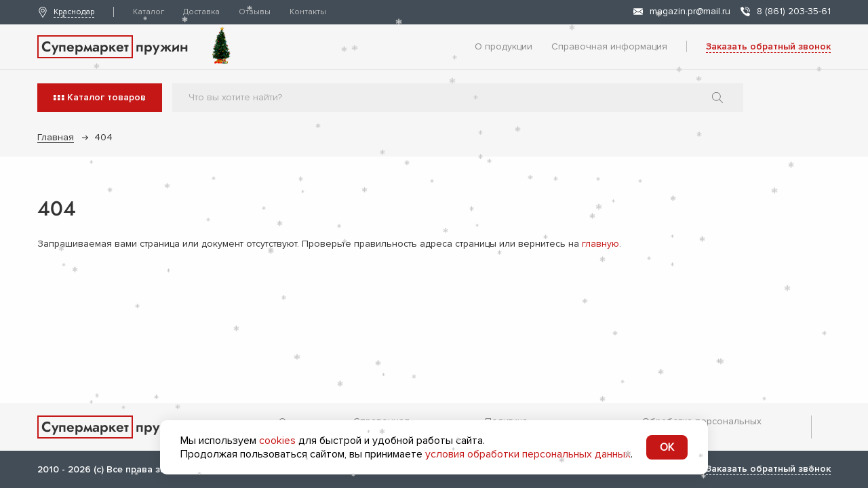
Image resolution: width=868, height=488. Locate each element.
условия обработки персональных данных (528, 454)
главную (600, 244)
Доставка (201, 12)
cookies (277, 441)
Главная (56, 137)
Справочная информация (609, 46)
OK (667, 447)
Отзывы (255, 12)
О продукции (504, 46)
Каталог (149, 12)
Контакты (308, 12)
